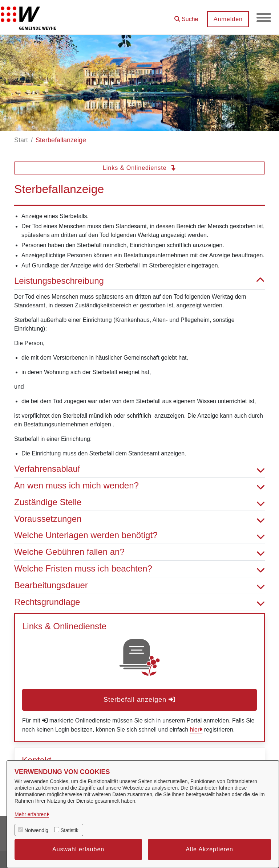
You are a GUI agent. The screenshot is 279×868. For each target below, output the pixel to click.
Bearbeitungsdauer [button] (139, 586)
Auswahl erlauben (78, 849)
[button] (186, 17)
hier (195, 730)
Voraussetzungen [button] (139, 519)
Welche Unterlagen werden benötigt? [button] (139, 535)
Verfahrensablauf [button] (139, 469)
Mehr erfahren (31, 814)
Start (21, 140)
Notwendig (36, 830)
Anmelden (228, 19)
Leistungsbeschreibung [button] (139, 281)
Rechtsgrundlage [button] (139, 602)
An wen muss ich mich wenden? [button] (139, 486)
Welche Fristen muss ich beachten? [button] (139, 569)
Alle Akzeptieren (209, 849)
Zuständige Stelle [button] (139, 502)
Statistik (70, 830)
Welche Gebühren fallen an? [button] (139, 552)
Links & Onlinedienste (139, 168)
